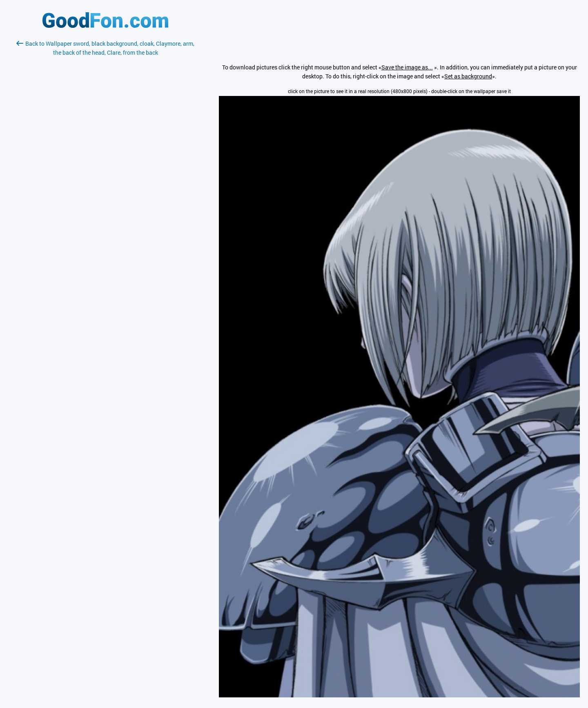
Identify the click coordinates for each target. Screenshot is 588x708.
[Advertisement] (105, 154)
